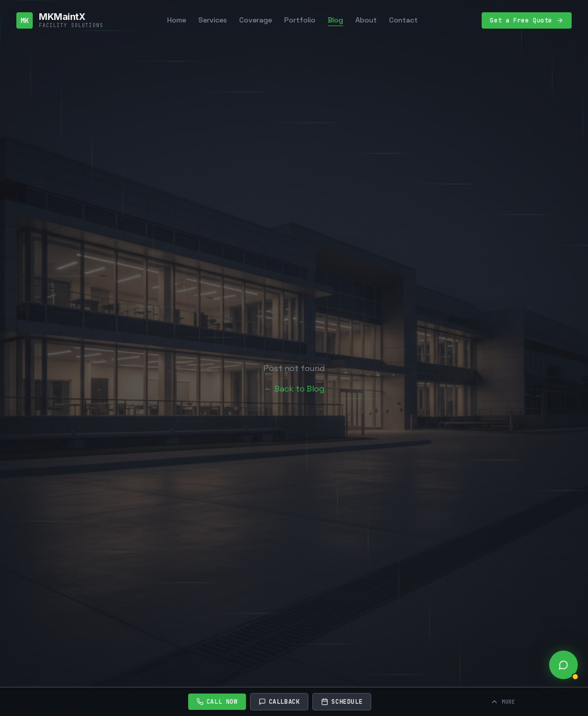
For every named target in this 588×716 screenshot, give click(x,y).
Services (213, 20)
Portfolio (300, 20)
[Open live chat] (563, 665)
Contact (403, 20)
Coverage (256, 20)
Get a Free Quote (527, 20)
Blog (335, 20)
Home (177, 20)
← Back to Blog (294, 389)
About (366, 20)
